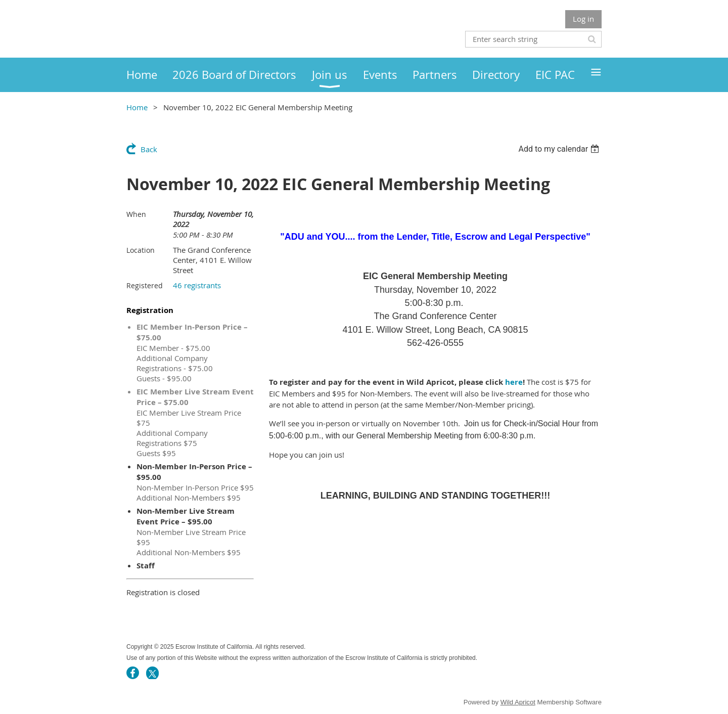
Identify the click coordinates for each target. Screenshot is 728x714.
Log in (583, 19)
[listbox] (560, 149)
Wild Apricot (518, 702)
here (514, 382)
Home (137, 107)
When (136, 214)
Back (149, 149)
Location (141, 250)
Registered (145, 285)
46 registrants (197, 285)
